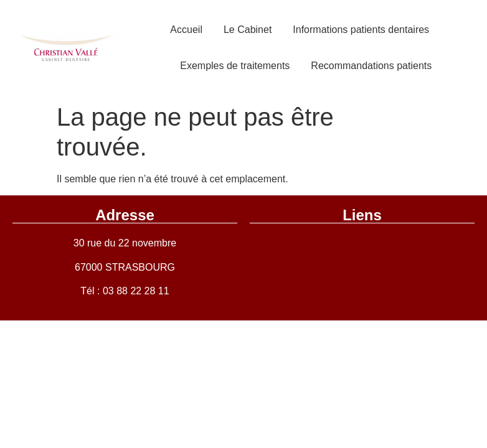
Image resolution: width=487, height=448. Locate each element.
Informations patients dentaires (361, 30)
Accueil (186, 30)
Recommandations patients (371, 66)
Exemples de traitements (235, 66)
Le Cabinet (248, 30)
